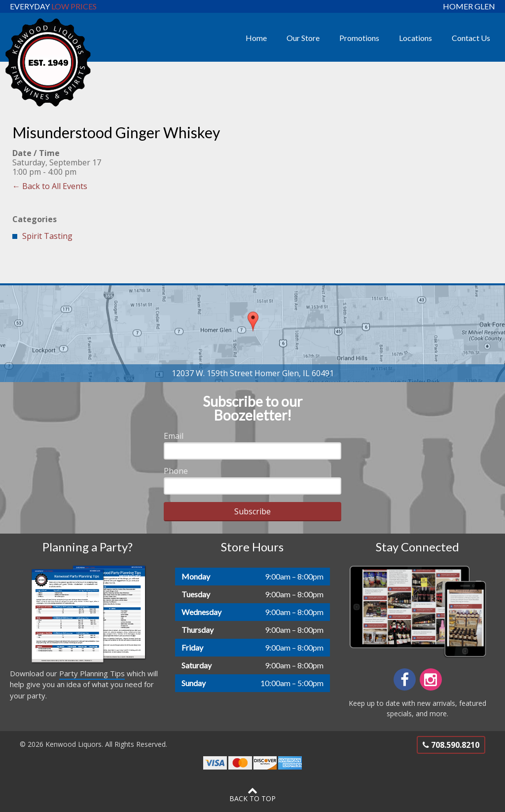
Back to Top (252, 794)
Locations (415, 38)
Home (256, 38)
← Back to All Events (50, 186)
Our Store (303, 38)
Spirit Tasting (47, 236)
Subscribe (252, 511)
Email (174, 436)
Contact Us (471, 38)
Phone (176, 471)
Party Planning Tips (92, 673)
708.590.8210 (451, 745)
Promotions (359, 38)
